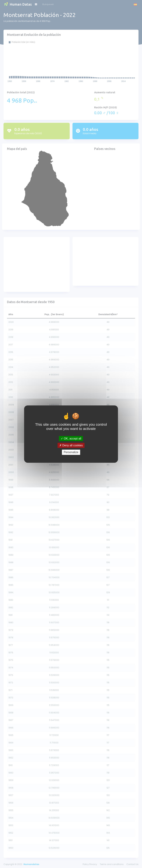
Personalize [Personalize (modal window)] (71, 452)
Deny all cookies (71, 445)
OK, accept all (71, 439)
